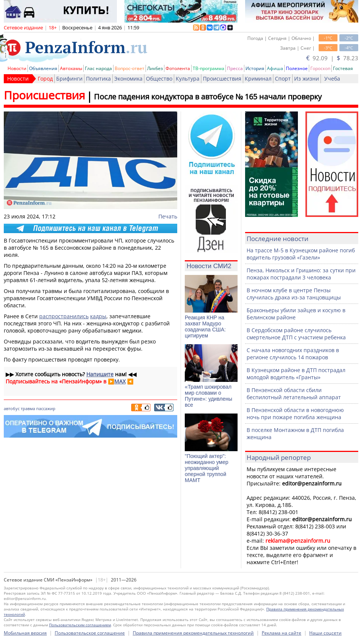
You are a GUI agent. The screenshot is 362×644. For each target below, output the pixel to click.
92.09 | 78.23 (332, 58)
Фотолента (178, 68)
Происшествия (222, 79)
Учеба (332, 79)
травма (28, 408)
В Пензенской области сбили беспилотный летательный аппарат (294, 394)
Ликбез (155, 68)
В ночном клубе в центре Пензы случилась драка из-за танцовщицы (294, 294)
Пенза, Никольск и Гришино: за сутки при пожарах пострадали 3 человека (301, 274)
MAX (120, 381)
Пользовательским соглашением (80, 625)
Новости (17, 68)
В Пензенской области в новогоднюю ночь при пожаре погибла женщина (295, 414)
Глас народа (98, 68)
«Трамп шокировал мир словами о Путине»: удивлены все (209, 396)
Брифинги (69, 79)
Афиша (275, 68)
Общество (159, 79)
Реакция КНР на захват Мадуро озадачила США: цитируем (205, 327)
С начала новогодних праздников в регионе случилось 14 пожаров (293, 354)
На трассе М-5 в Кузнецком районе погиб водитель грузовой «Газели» (301, 254)
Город (45, 79)
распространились (64, 316)
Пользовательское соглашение (90, 633)
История (255, 68)
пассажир (46, 408)
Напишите (100, 374)
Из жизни (307, 79)
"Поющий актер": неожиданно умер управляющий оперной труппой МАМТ (206, 468)
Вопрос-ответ (130, 68)
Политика (98, 79)
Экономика (128, 79)
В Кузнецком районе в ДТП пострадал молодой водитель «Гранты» (296, 374)
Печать (168, 216)
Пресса (235, 68)
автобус (12, 408)
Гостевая (343, 68)
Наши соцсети (325, 633)
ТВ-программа (209, 68)
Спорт (283, 79)
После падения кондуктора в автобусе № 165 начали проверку (208, 97)
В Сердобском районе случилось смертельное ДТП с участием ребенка (296, 334)
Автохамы (71, 68)
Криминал (258, 79)
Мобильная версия (25, 633)
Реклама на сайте (281, 633)
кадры (98, 316)
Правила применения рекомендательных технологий (193, 633)
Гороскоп (320, 68)
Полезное (297, 68)
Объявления (43, 68)
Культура (188, 79)
